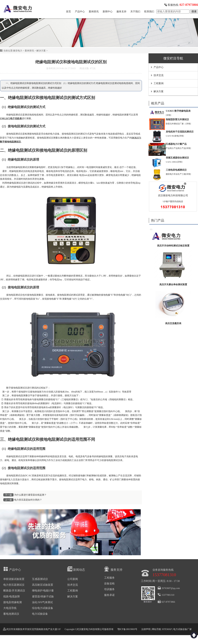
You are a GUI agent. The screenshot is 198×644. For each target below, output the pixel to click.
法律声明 (146, 629)
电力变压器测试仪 (14, 585)
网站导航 (157, 629)
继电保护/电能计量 (43, 591)
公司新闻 (73, 579)
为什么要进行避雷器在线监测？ (30, 495)
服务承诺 (109, 595)
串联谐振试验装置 (14, 579)
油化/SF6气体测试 (42, 602)
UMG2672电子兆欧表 (11, 119)
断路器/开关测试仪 (14, 591)
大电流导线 (10, 608)
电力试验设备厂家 (182, 629)
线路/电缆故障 (12, 596)
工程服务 (109, 578)
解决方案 (41, 51)
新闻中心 (108, 12)
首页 (68, 12)
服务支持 (121, 12)
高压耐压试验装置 (43, 585)
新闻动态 (76, 569)
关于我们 (135, 12)
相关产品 (158, 103)
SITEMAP (167, 629)
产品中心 (80, 12)
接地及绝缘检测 (13, 602)
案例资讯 (94, 12)
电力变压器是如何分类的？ (28, 500)
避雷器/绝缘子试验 (43, 596)
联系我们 (149, 12)
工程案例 (159, 83)
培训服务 (109, 589)
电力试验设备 (40, 614)
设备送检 (109, 583)
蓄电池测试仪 (11, 614)
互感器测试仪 (40, 579)
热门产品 (158, 220)
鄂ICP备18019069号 (127, 629)
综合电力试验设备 (43, 608)
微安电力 (18, 51)
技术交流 (159, 75)
